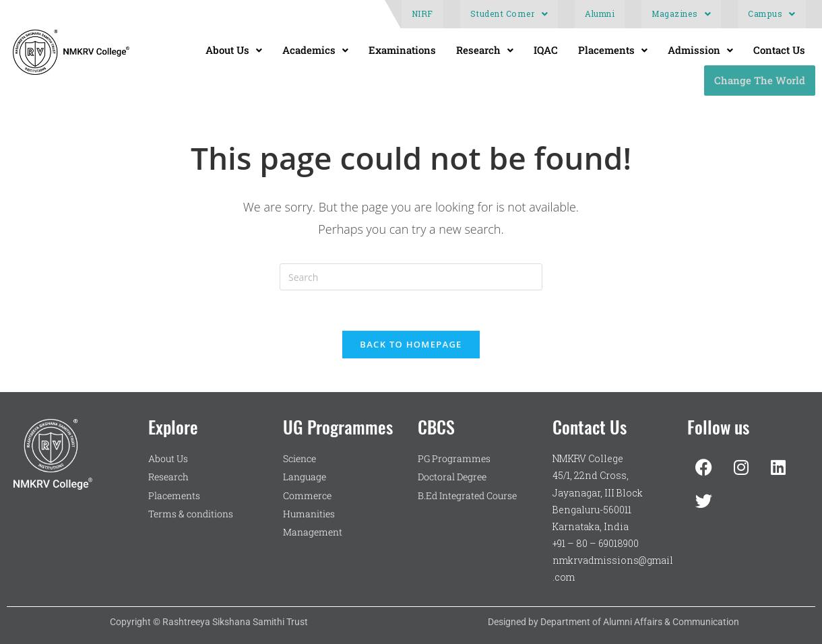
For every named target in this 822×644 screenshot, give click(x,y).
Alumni (600, 14)
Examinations (402, 50)
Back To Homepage (411, 344)
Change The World (760, 80)
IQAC (546, 50)
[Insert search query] (411, 277)
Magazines (681, 14)
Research (485, 50)
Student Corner (509, 14)
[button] (509, 14)
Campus (772, 14)
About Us (234, 50)
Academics (315, 50)
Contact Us (779, 50)
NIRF (422, 14)
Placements (613, 50)
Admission (700, 50)
